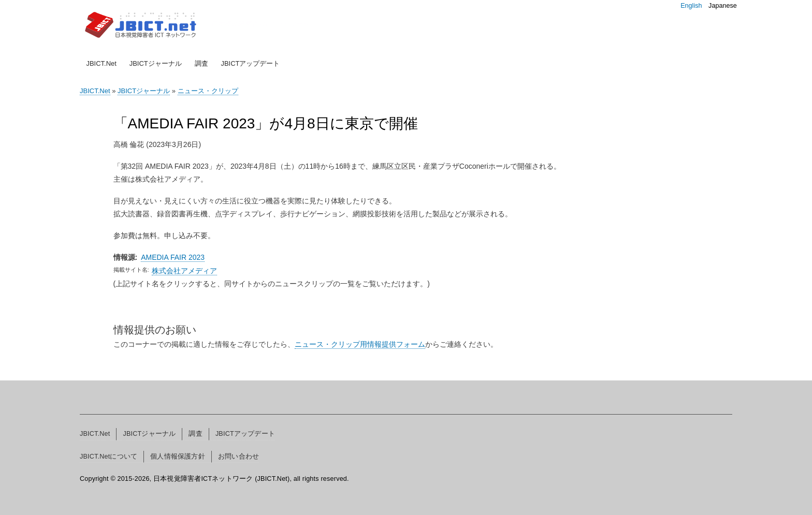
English (691, 6)
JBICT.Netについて (108, 457)
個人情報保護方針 (178, 457)
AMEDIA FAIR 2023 (173, 257)
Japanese (723, 6)
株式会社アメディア (184, 271)
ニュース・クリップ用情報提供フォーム (360, 344)
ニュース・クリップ (208, 91)
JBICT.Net (101, 63)
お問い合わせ (238, 457)
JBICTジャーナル (156, 63)
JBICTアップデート (250, 63)
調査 (201, 63)
